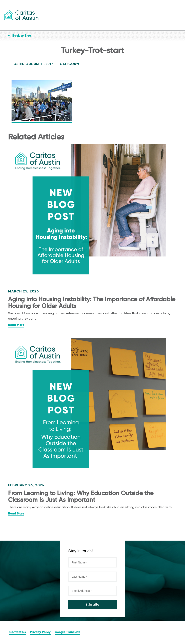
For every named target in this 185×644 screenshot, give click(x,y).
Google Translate (68, 632)
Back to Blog (22, 36)
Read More (16, 325)
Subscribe (92, 605)
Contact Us (18, 632)
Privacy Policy (40, 632)
